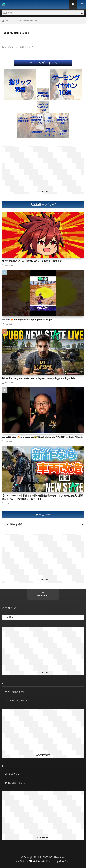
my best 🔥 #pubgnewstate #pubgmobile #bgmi (27, 320)
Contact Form (12, 774)
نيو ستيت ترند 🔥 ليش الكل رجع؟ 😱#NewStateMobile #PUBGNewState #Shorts (42, 437)
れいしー (9, 503)
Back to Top (43, 595)
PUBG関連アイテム (15, 692)
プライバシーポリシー (16, 700)
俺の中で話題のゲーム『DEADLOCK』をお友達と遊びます (32, 261)
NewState (9, 265)
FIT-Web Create (37, 861)
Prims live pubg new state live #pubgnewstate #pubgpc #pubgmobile (38, 378)
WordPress (65, 861)
